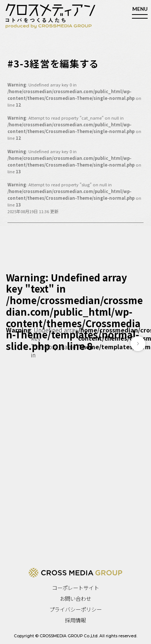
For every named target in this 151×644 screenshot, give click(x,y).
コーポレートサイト (75, 588)
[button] (138, 344)
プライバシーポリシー (75, 609)
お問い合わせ (75, 598)
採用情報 (75, 620)
